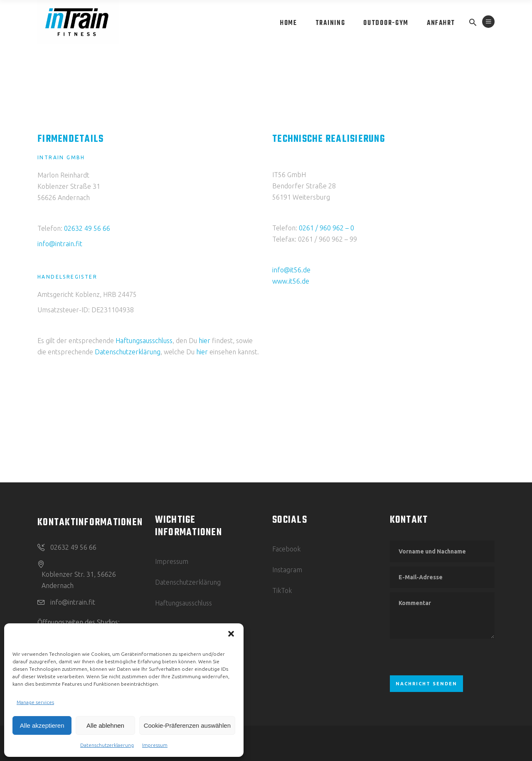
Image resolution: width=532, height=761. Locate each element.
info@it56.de (291, 270)
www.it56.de (291, 281)
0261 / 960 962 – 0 (326, 228)
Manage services (35, 702)
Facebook (286, 549)
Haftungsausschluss (144, 341)
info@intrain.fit (60, 244)
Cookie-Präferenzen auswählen (187, 725)
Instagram (287, 570)
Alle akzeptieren (42, 725)
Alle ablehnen (105, 725)
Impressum (155, 745)
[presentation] (453, 657)
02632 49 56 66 (87, 228)
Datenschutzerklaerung (107, 745)
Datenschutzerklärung (128, 352)
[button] (231, 634)
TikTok (282, 591)
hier (204, 341)
